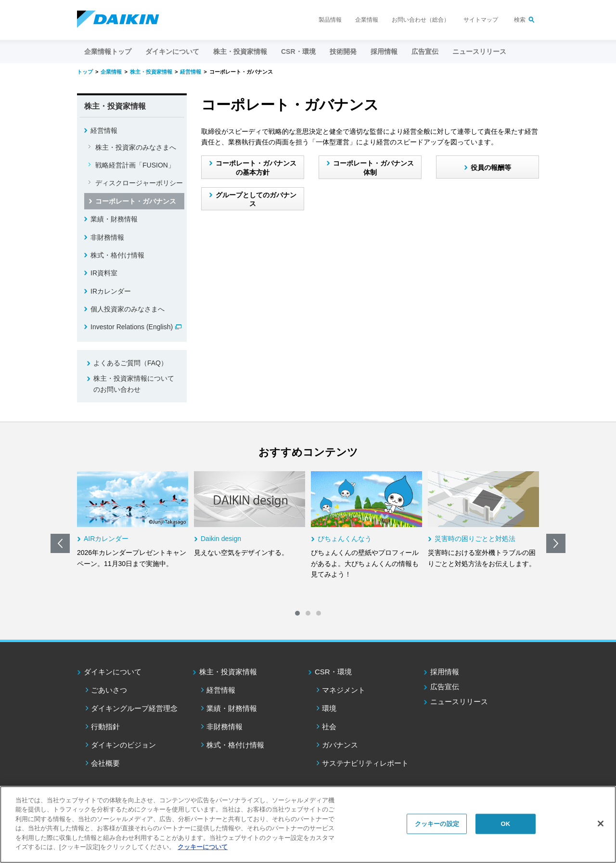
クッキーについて (203, 847)
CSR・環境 (333, 672)
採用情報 (384, 52)
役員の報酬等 (491, 167)
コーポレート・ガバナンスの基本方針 (256, 167)
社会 (329, 727)
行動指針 (105, 727)
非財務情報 (107, 237)
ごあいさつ (109, 690)
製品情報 (330, 20)
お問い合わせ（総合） (421, 20)
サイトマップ (481, 20)
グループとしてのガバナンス (256, 199)
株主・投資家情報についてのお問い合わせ (134, 384)
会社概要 (105, 763)
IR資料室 (104, 273)
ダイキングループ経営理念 (134, 708)
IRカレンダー (111, 291)
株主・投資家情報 (228, 672)
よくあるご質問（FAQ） (130, 363)
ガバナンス (340, 745)
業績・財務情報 (114, 219)
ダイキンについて (113, 672)
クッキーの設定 (437, 824)
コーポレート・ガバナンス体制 (373, 167)
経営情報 (104, 130)
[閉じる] (601, 824)
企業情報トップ (108, 52)
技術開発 (343, 52)
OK (505, 824)
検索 (520, 20)
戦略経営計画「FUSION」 (135, 165)
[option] (133, 520)
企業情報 (367, 20)
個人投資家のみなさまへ (128, 309)
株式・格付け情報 (117, 255)
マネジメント (344, 690)
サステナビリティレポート (365, 763)
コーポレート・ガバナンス (136, 201)
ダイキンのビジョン (123, 745)
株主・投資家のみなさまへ (136, 147)
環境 (329, 708)
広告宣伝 (445, 687)
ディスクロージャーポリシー (139, 183)
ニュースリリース (479, 52)
